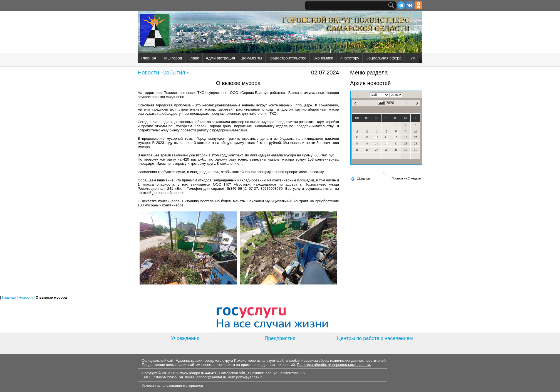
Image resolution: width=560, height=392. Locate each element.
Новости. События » (164, 73)
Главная (148, 58)
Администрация (220, 58)
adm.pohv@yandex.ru (246, 377)
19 (367, 143)
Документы (252, 58)
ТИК (412, 58)
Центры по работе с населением (375, 338)
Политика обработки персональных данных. (334, 365)
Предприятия (280, 338)
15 (396, 137)
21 (386, 143)
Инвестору (349, 58)
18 (357, 143)
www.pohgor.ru (192, 373)
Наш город (172, 58)
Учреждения (185, 338)
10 (415, 131)
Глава (194, 58)
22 (396, 143)
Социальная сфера (384, 58)
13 (376, 137)
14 (386, 137)
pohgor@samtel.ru (211, 377)
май (382, 103)
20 (376, 143)
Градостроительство (288, 58)
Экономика (323, 58)
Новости (26, 297)
